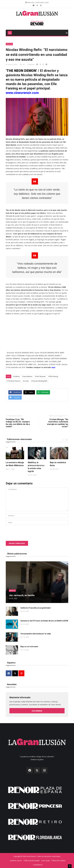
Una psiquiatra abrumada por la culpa (36, 634)
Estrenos (9, 44)
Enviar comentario (17, 543)
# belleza (16, 376)
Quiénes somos (16, 861)
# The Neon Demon (13, 381)
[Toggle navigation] (10, 33)
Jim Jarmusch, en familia (22, 595)
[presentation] (24, 532)
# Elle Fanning (53, 376)
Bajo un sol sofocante (29, 647)
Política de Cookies (58, 861)
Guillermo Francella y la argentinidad (35, 608)
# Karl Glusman (40, 376)
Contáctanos (38, 865)
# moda (26, 381)
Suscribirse (37, 711)
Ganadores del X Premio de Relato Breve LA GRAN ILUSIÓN (44, 621)
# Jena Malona (27, 376)
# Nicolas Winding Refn (39, 381)
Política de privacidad (32, 861)
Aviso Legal (45, 861)
